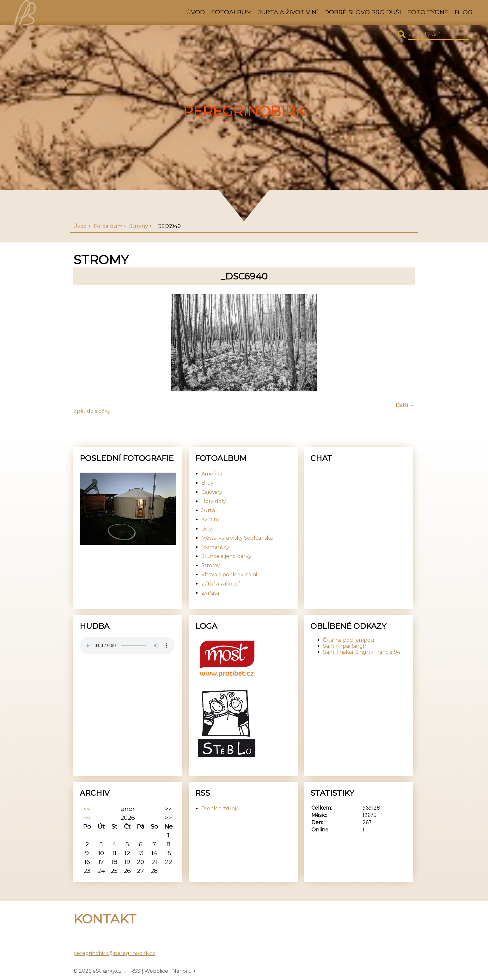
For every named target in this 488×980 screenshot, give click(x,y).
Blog (464, 12)
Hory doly (214, 501)
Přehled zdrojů (220, 808)
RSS (135, 971)
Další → (405, 405)
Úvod (195, 12)
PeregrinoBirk (244, 111)
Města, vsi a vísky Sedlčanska (237, 538)
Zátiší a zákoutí (221, 584)
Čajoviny (212, 492)
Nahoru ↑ (184, 971)
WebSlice (156, 971)
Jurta (208, 510)
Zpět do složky (92, 411)
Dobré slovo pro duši (363, 12)
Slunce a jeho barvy (226, 556)
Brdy (207, 483)
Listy (207, 529)
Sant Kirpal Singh (345, 646)
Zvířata (210, 593)
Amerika (212, 474)
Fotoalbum (232, 12)
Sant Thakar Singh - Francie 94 (362, 652)
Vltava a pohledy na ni (229, 575)
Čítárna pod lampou (349, 640)
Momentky (215, 547)
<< (87, 809)
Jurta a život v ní (288, 12)
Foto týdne (428, 12)
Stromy (139, 226)
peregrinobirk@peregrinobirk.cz (114, 953)
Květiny (211, 520)
